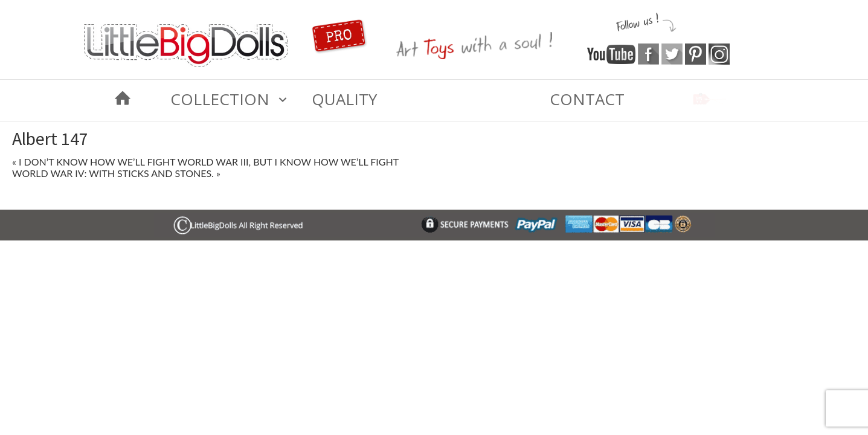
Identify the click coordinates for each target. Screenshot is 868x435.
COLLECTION (220, 99)
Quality (344, 99)
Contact (587, 99)
